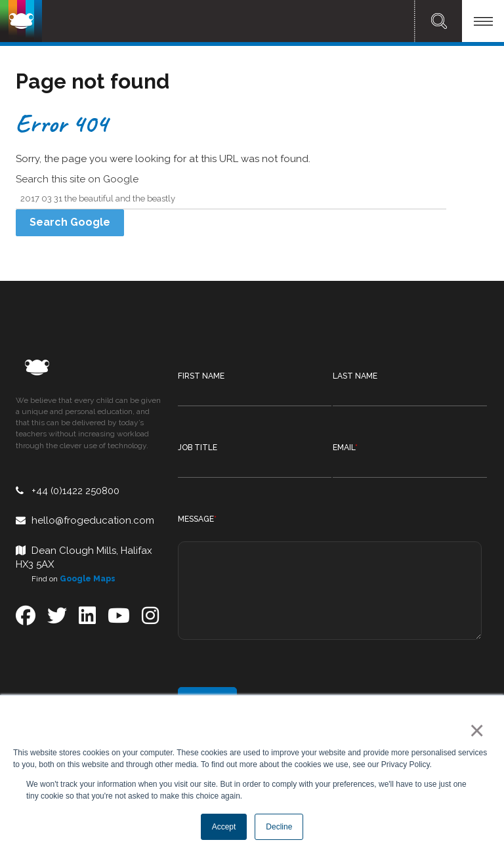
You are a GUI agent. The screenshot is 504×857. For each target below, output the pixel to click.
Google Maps (88, 579)
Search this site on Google (77, 179)
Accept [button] (224, 827)
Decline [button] (279, 827)
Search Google (70, 222)
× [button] (474, 730)
